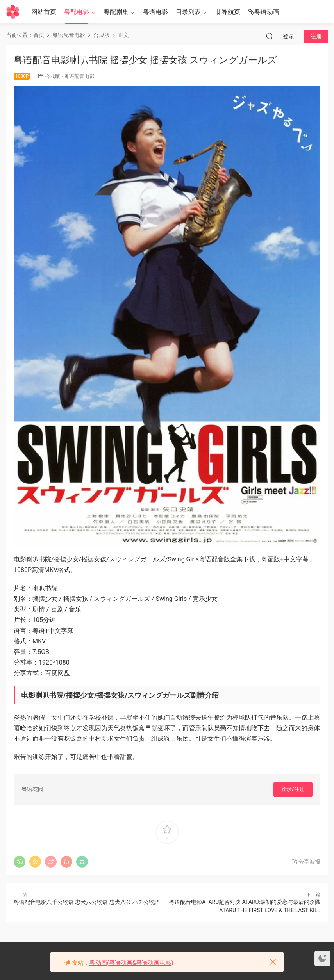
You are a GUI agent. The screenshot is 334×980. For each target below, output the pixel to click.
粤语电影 (155, 12)
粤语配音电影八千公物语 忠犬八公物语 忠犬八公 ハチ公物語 (87, 902)
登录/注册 (293, 789)
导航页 (228, 12)
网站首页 (44, 12)
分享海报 (306, 862)
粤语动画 (264, 12)
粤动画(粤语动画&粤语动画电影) (131, 963)
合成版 (53, 76)
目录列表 (188, 12)
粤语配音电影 (79, 76)
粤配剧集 (116, 12)
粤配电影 (77, 12)
